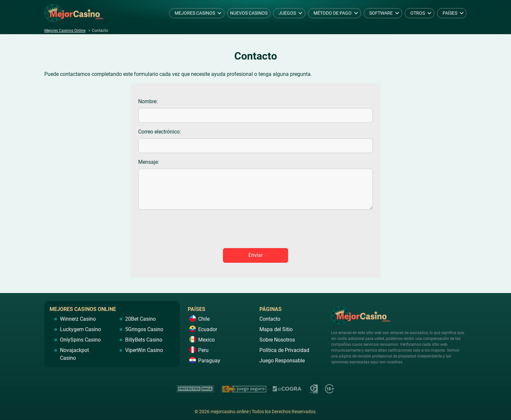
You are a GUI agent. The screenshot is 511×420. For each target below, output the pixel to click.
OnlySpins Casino (80, 340)
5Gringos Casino (144, 329)
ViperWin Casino (144, 350)
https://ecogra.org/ (287, 389)
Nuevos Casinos (249, 13)
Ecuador (208, 329)
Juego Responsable (282, 361)
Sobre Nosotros (277, 340)
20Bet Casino (140, 319)
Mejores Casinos (195, 13)
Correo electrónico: (160, 132)
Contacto (270, 319)
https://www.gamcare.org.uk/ (314, 389)
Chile (204, 319)
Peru (203, 350)
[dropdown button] (220, 13)
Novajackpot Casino (74, 354)
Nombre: (148, 101)
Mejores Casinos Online (65, 31)
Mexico (206, 340)
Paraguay (209, 361)
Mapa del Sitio (276, 329)
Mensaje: (149, 162)
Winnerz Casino (78, 319)
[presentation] (255, 230)
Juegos (287, 13)
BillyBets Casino (144, 340)
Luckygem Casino (80, 329)
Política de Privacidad (284, 350)
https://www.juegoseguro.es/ (243, 389)
